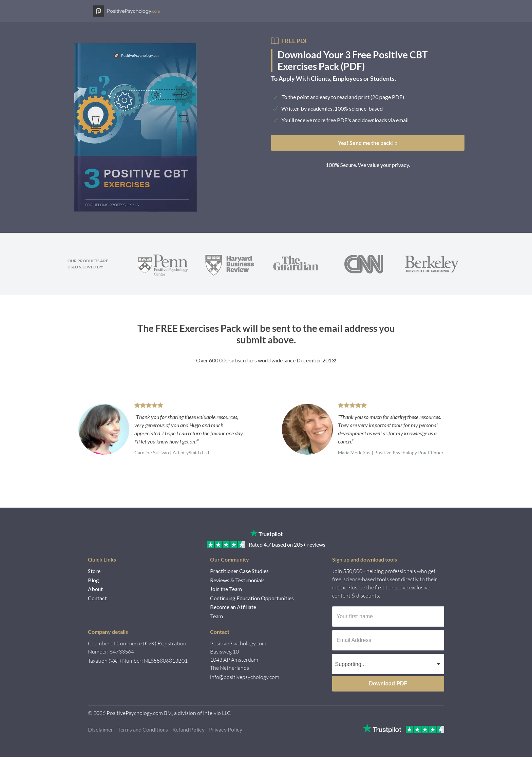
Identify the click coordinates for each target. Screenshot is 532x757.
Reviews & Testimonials (237, 580)
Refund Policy (188, 729)
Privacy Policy (226, 729)
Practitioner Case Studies (239, 571)
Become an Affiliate (233, 607)
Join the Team (226, 589)
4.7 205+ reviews (287, 544)
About (95, 589)
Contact (97, 598)
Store (94, 571)
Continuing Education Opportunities (252, 598)
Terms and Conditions (143, 729)
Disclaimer (100, 729)
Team (216, 616)
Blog (93, 580)
